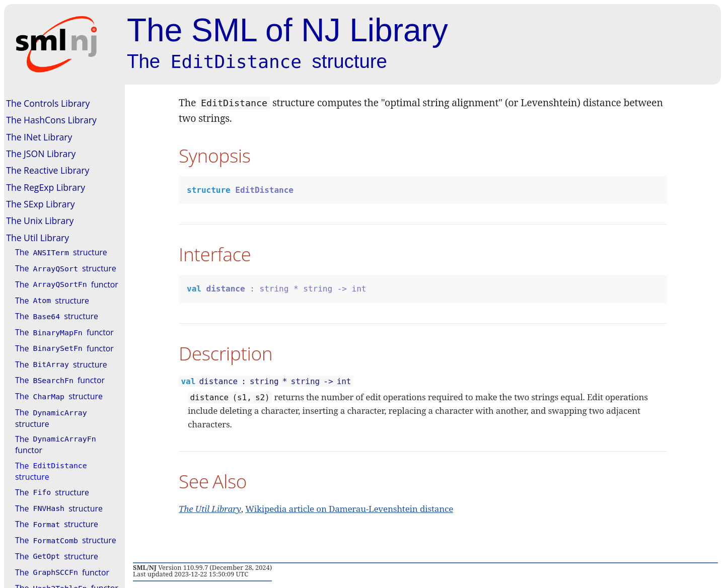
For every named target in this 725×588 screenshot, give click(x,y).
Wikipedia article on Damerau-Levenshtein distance (349, 509)
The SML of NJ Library (287, 30)
